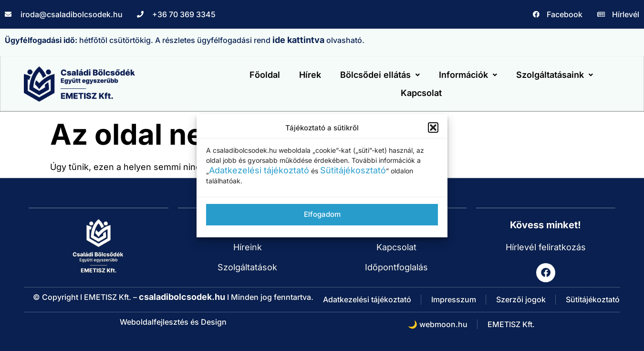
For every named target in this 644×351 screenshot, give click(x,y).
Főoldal (265, 75)
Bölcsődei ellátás (380, 75)
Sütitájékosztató (353, 170)
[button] (433, 128)
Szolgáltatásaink (555, 75)
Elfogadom (322, 214)
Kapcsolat (421, 93)
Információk (468, 75)
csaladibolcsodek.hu (182, 297)
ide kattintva (298, 40)
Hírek (310, 75)
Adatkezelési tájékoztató (259, 170)
